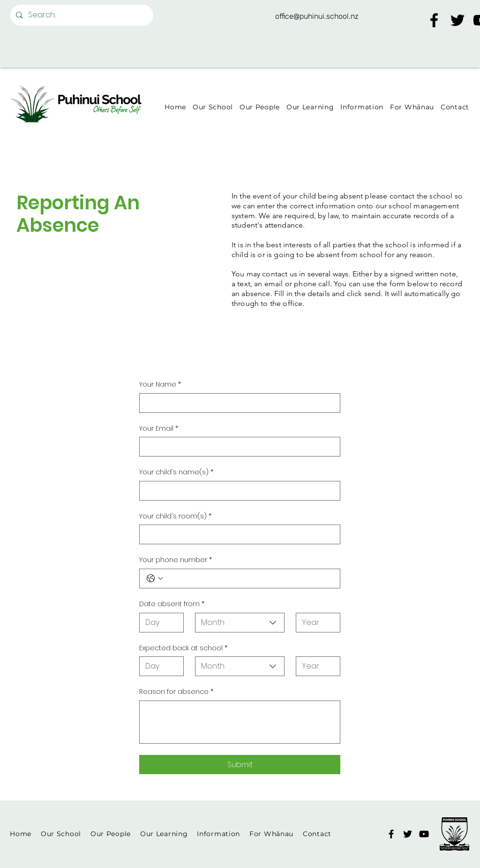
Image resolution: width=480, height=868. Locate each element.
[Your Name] (237, 403)
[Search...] (81, 15)
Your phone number (176, 560)
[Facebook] (434, 20)
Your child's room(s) (175, 517)
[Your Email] (237, 447)
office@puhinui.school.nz (317, 16)
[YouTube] (424, 834)
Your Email (159, 429)
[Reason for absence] (240, 722)
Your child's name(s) (176, 472)
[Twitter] (457, 20)
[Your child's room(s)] (237, 534)
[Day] (159, 623)
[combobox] (240, 623)
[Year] (315, 623)
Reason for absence (176, 692)
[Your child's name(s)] (237, 491)
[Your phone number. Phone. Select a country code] (155, 579)
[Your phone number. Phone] (249, 579)
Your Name (160, 385)
